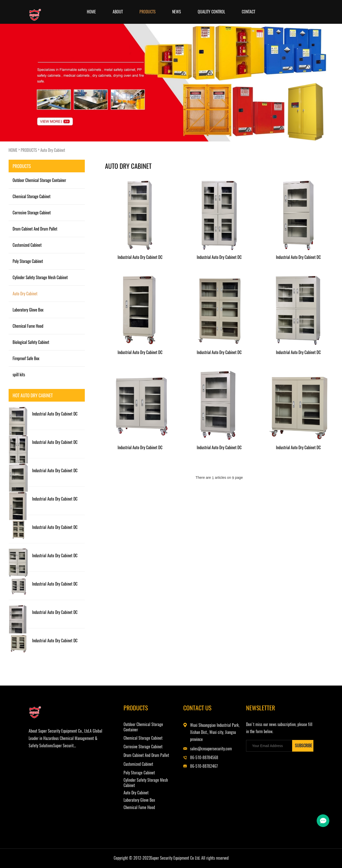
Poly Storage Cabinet (28, 261)
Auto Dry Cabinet (53, 150)
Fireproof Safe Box (26, 358)
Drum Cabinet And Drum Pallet (35, 229)
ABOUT (118, 12)
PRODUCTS (148, 12)
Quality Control (211, 12)
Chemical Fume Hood (28, 326)
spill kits (19, 375)
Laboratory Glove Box (28, 310)
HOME (13, 150)
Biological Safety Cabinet (31, 342)
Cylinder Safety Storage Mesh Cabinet (40, 277)
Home (91, 12)
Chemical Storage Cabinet (32, 196)
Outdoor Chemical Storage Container (39, 180)
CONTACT (248, 12)
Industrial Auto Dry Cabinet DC (55, 414)
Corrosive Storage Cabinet (32, 213)
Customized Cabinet (27, 245)
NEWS (177, 12)
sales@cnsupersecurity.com (213, 749)
